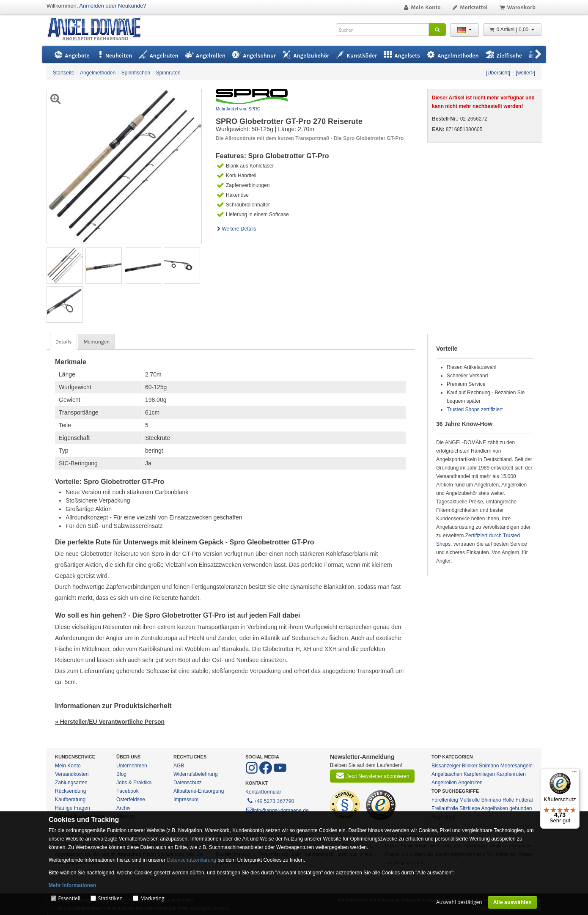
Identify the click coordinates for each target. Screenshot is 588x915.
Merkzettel (470, 7)
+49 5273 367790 (270, 800)
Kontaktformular (263, 792)
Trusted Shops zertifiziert (475, 409)
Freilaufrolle (445, 808)
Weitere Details (236, 229)
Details (63, 342)
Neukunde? (132, 6)
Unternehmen (132, 766)
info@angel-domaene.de (277, 811)
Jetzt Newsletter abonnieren (372, 775)
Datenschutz (188, 783)
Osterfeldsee (131, 800)
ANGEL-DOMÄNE (98, 29)
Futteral (524, 800)
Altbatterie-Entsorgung (199, 791)
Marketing (152, 898)
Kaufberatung (70, 800)
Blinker (470, 766)
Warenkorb (517, 7)
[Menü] (574, 773)
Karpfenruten (511, 774)
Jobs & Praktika (134, 783)
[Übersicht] (498, 73)
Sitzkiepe (470, 808)
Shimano (489, 766)
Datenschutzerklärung (191, 860)
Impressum (186, 800)
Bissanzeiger (446, 766)
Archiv (123, 808)
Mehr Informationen (72, 885)
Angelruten (470, 783)
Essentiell (69, 898)
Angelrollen (444, 783)
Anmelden (92, 6)
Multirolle (470, 800)
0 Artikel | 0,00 (512, 30)
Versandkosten (72, 774)
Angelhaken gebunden (506, 808)
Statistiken (110, 898)
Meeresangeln (517, 766)
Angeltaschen (447, 774)
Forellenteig (445, 800)
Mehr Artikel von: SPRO (238, 109)
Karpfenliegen (479, 774)
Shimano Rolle (497, 800)
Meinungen (96, 342)
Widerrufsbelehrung (196, 774)
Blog (121, 774)
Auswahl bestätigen (459, 902)
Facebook (128, 791)
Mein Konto (422, 7)
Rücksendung (70, 791)
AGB (179, 766)
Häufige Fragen (73, 808)
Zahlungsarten (71, 783)
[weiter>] (525, 73)
